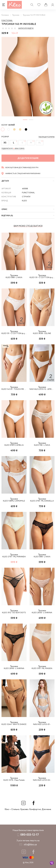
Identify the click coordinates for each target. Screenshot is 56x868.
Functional (7, 21)
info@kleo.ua (30, 844)
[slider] (9, 28)
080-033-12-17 (30, 835)
